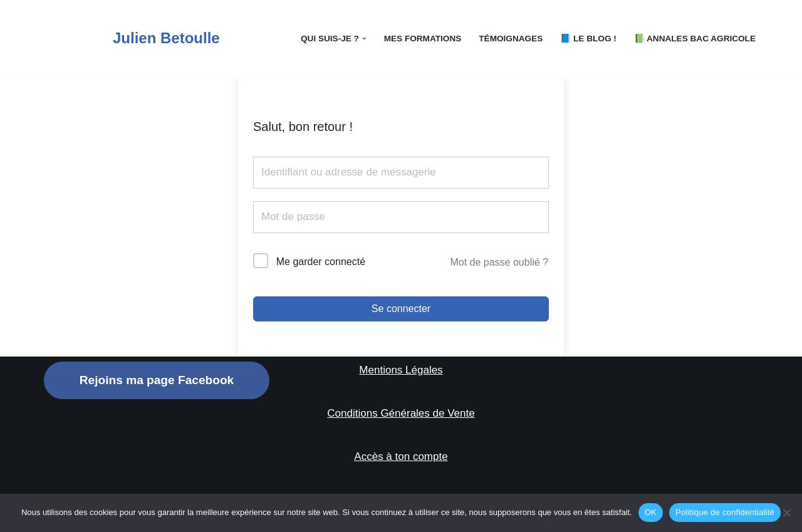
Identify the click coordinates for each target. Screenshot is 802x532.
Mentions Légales (401, 370)
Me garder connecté (321, 262)
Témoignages (511, 39)
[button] (364, 39)
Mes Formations (423, 39)
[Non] (786, 513)
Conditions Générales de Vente (401, 413)
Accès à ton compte (401, 456)
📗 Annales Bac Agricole (695, 39)
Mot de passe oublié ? (499, 262)
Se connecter (401, 309)
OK (651, 512)
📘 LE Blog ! (588, 39)
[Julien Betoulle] (132, 38)
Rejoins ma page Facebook (157, 380)
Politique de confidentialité (725, 512)
